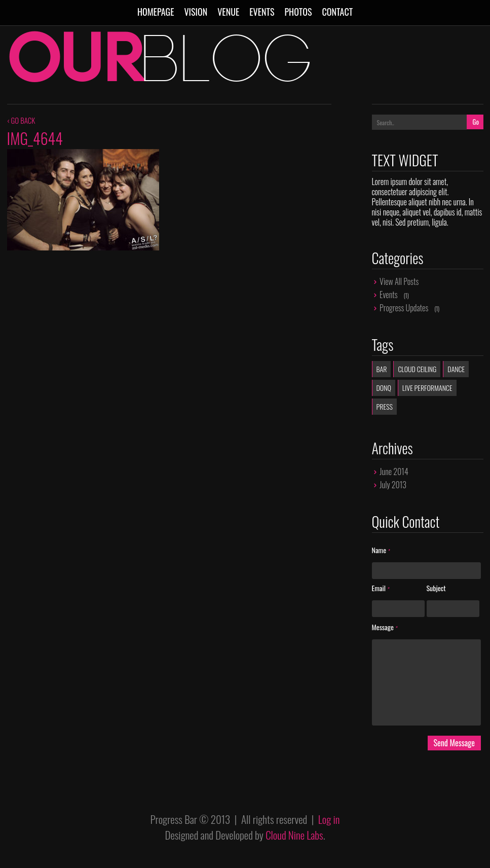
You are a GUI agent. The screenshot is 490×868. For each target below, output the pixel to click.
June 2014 (394, 472)
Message (385, 627)
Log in (329, 819)
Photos (298, 12)
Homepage (156, 12)
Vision (196, 12)
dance (456, 369)
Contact (337, 12)
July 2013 (393, 485)
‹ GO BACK (21, 120)
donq (384, 388)
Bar (382, 369)
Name (381, 550)
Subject (436, 588)
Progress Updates (404, 308)
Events (262, 12)
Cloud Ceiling (417, 369)
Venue (228, 12)
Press (385, 406)
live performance (427, 388)
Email (381, 588)
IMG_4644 (35, 138)
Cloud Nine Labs (294, 835)
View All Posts (399, 281)
